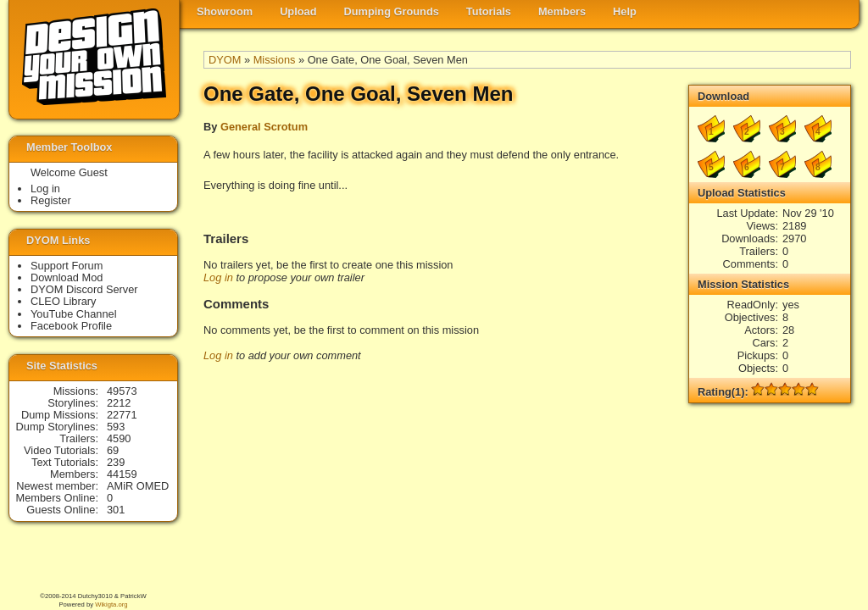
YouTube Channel (74, 314)
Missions (275, 60)
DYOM (225, 60)
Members (562, 11)
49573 (122, 391)
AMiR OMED (138, 486)
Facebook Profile (71, 326)
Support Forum (67, 266)
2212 (119, 403)
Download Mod (67, 277)
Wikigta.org (111, 604)
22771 (122, 415)
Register (51, 200)
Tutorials (489, 11)
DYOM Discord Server (84, 289)
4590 (119, 438)
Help (625, 11)
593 (116, 427)
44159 (122, 474)
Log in (218, 277)
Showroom (225, 11)
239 (116, 462)
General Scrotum (264, 127)
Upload (298, 11)
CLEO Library (64, 301)
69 (113, 450)
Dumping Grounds (392, 11)
